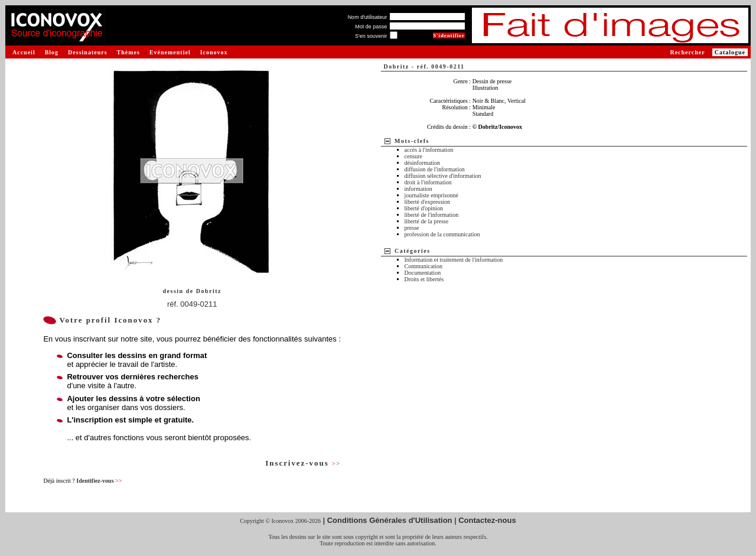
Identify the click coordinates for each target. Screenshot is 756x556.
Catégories (413, 251)
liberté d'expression (428, 202)
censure (414, 156)
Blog (52, 52)
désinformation (423, 163)
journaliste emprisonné (431, 195)
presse (412, 228)
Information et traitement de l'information (454, 260)
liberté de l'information (432, 215)
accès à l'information (429, 150)
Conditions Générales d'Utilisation (390, 520)
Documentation (423, 273)
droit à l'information (428, 182)
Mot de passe (371, 27)
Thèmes (128, 52)
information (418, 189)
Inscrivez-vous (303, 463)
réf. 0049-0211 (192, 304)
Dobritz (209, 291)
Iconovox (214, 52)
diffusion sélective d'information (443, 176)
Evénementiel (170, 52)
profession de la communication (442, 234)
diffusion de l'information (435, 169)
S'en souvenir (371, 36)
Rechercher (687, 52)
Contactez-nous (487, 520)
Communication (423, 266)
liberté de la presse (427, 221)
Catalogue (730, 52)
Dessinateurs (87, 52)
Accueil (24, 52)
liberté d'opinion (424, 208)
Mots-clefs (412, 141)
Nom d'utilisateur (368, 17)
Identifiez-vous (99, 481)
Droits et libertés (424, 279)
